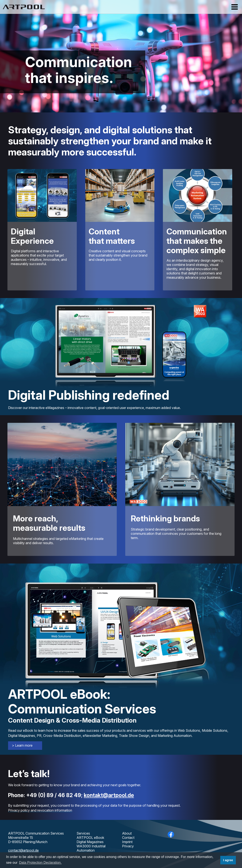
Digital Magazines (90, 842)
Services (83, 833)
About (127, 833)
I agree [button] (228, 860)
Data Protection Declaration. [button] (40, 863)
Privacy (128, 846)
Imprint (127, 842)
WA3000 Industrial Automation (91, 848)
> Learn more (22, 745)
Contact (128, 838)
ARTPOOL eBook (90, 838)
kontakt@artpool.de (109, 795)
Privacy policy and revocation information (40, 810)
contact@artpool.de (23, 850)
